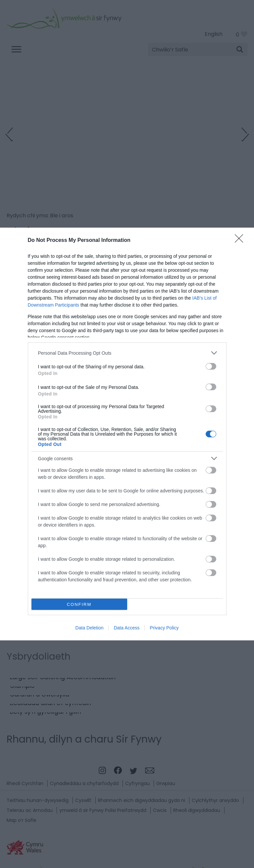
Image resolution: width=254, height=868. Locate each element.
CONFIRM (79, 604)
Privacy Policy (164, 628)
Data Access (127, 628)
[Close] (241, 241)
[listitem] (127, 353)
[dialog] (127, 434)
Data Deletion (90, 628)
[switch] (211, 366)
